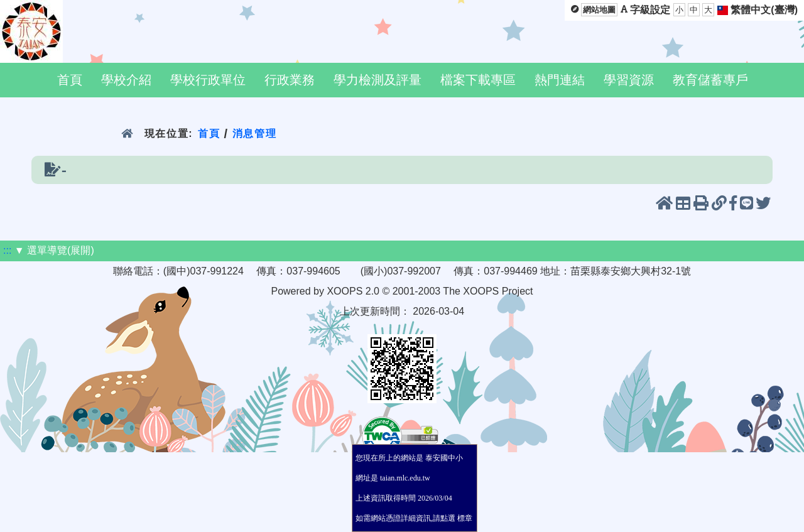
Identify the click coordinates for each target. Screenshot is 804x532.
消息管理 (255, 133)
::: (7, 250)
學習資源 (629, 80)
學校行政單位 (208, 80)
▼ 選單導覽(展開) (54, 250)
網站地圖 (599, 10)
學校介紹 (126, 80)
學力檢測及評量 (378, 80)
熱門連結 (560, 80)
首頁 (70, 80)
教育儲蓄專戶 (710, 80)
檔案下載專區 (478, 80)
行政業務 (290, 80)
